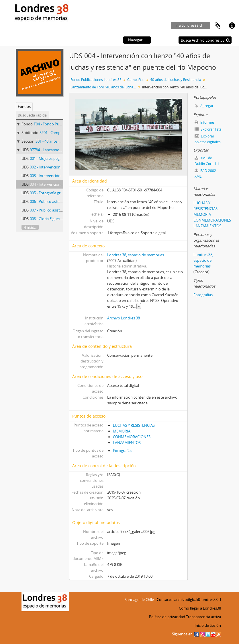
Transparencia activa (203, 617)
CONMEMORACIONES (132, 437)
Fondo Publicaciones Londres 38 (96, 80)
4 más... (30, 227)
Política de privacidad (167, 617)
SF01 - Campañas (54, 133)
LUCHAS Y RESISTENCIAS (134, 425)
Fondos (24, 106)
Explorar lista (208, 129)
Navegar (135, 40)
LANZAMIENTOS (127, 443)
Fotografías (123, 451)
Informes (205, 122)
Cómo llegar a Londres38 (200, 608)
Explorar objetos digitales (208, 139)
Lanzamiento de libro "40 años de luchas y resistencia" (104, 87)
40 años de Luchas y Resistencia (176, 80)
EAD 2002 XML (205, 173)
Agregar (207, 106)
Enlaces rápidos (232, 26)
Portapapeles (218, 26)
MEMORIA (122, 431)
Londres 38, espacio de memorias (136, 255)
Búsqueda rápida (32, 115)
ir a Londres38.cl (189, 25)
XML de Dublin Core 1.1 (207, 161)
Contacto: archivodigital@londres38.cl (189, 600)
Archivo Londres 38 (124, 318)
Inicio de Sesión (208, 625)
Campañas (136, 80)
